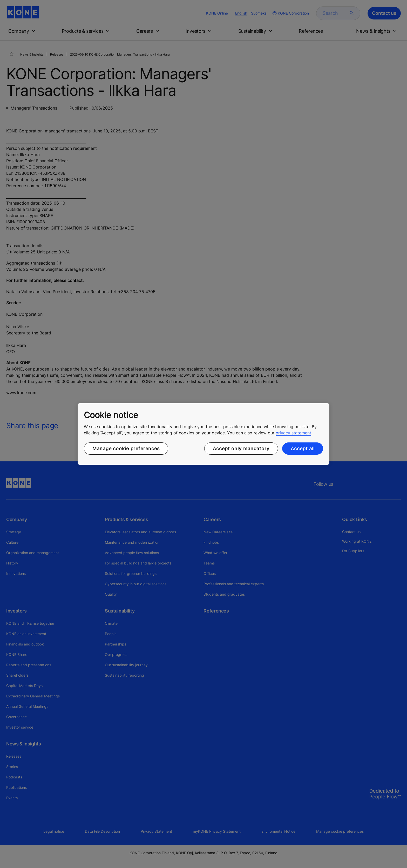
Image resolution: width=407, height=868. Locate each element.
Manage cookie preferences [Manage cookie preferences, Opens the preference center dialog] (126, 449)
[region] (203, 434)
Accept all (303, 449)
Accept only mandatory (241, 449)
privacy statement (293, 433)
